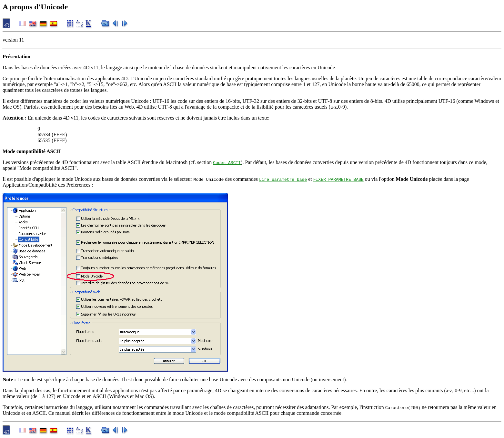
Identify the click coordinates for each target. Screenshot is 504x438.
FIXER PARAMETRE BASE (338, 179)
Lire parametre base (283, 179)
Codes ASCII (227, 162)
